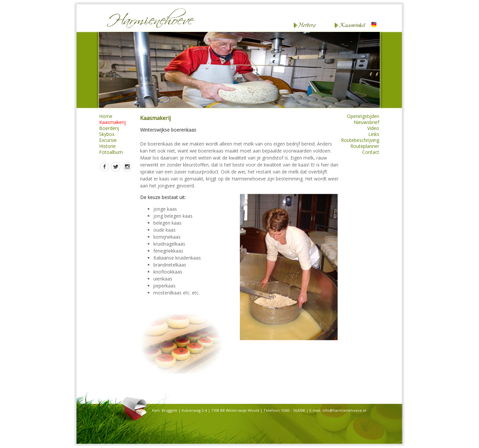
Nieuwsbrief (366, 122)
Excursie (108, 140)
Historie (107, 146)
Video (373, 128)
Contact (371, 152)
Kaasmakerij (112, 122)
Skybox (107, 134)
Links (374, 134)
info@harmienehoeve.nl (344, 410)
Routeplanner (365, 146)
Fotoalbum (111, 152)
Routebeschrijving (360, 140)
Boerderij (109, 128)
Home (106, 116)
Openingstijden (363, 116)
